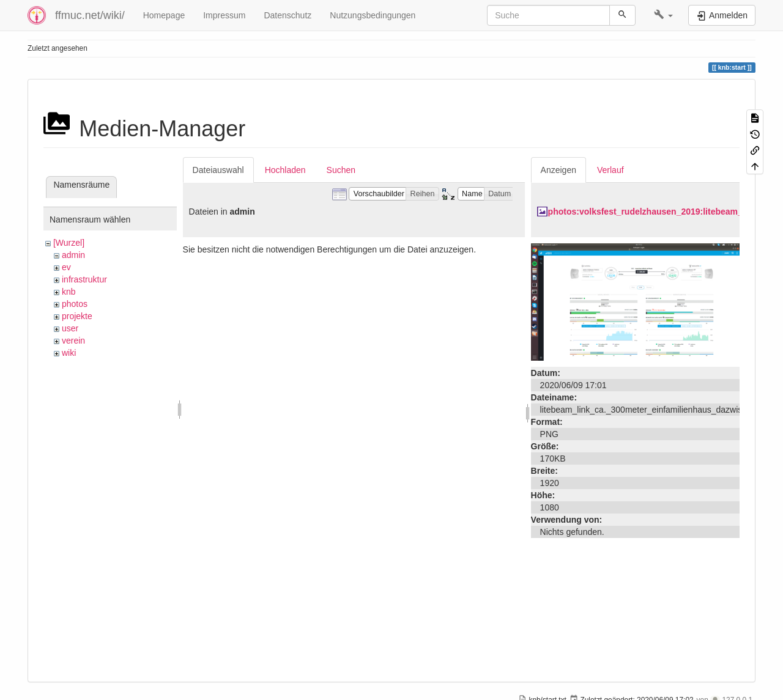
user (70, 328)
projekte (77, 316)
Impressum (224, 15)
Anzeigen (558, 170)
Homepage (164, 15)
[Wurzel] (69, 243)
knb (69, 292)
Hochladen (285, 170)
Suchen (341, 170)
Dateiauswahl (218, 170)
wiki (69, 353)
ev (66, 267)
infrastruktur (84, 279)
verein (73, 341)
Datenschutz (288, 15)
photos (75, 304)
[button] (663, 15)
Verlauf (610, 170)
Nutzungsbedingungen (373, 15)
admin (73, 255)
